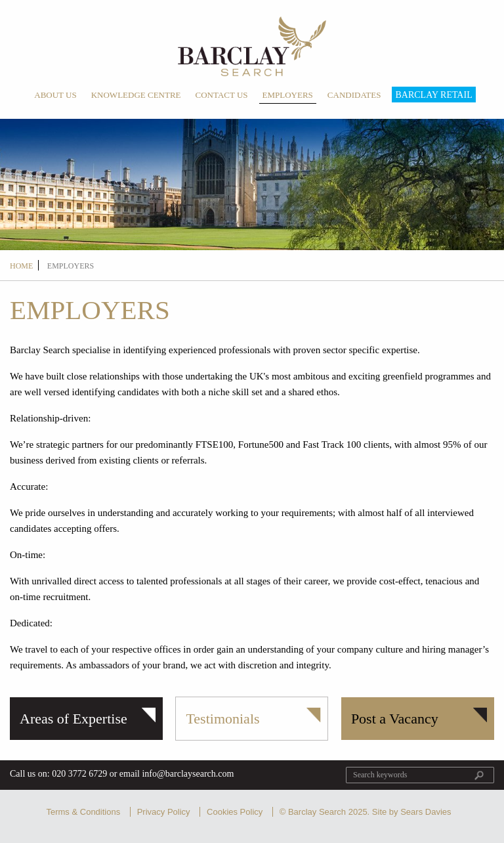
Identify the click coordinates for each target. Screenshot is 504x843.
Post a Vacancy (395, 719)
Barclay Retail (433, 95)
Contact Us (222, 95)
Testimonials (222, 719)
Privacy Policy (164, 812)
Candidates (354, 95)
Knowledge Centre (136, 95)
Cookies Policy (235, 812)
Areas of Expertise (73, 719)
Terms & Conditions (83, 812)
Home (21, 266)
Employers (288, 95)
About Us (55, 95)
